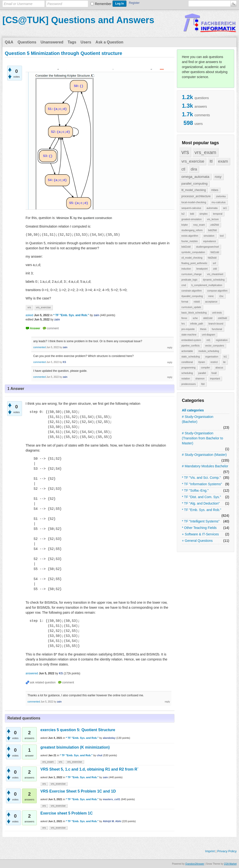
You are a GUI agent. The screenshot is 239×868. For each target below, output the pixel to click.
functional (217, 329)
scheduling (187, 373)
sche (195, 318)
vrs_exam (205, 152)
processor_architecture (196, 196)
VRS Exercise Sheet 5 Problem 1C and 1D (78, 791)
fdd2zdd (215, 252)
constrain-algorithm (192, 291)
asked (29, 315)
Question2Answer (195, 864)
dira (194, 169)
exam (223, 161)
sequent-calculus (191, 208)
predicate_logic (189, 280)
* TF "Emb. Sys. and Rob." (202, 510)
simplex (204, 214)
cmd (184, 285)
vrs (185, 152)
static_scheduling (191, 357)
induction (186, 269)
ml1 (208, 340)
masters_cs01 (111, 799)
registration (222, 340)
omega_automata (195, 177)
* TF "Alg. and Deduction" (201, 503)
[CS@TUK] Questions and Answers (78, 20)
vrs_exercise (193, 161)
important (215, 379)
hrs (183, 324)
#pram (202, 362)
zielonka (221, 196)
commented (39, 347)
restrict (214, 362)
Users (86, 42)
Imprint (210, 851)
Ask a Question (109, 42)
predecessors (189, 384)
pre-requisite (188, 329)
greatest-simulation (191, 219)
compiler (206, 368)
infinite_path (197, 324)
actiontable (187, 351)
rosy (218, 177)
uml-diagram (209, 335)
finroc (184, 318)
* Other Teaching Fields (199, 528)
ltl (211, 161)
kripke (185, 225)
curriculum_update (191, 307)
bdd (192, 214)
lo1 (225, 357)
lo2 (183, 214)
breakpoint (202, 269)
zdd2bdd (222, 318)
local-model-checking (194, 202)
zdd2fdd (215, 225)
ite (225, 362)
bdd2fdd (212, 230)
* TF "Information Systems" (202, 484)
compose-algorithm (217, 291)
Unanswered (52, 42)
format (185, 302)
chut (100, 755)
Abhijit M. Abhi (112, 821)
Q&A (9, 42)
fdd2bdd (212, 258)
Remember (103, 4)
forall (214, 373)
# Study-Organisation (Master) (204, 455)
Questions (27, 42)
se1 (225, 208)
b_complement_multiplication (207, 285)
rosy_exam (199, 225)
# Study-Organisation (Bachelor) (198, 419)
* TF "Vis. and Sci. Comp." (201, 478)
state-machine (189, 335)
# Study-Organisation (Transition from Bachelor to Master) (202, 438)
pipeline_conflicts (190, 346)
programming (188, 368)
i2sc (221, 296)
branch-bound (216, 324)
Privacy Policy (227, 851)
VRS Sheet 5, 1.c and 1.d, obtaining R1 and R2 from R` (90, 769)
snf (214, 263)
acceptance (211, 302)
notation (186, 379)
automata (212, 208)
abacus (219, 368)
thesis (203, 329)
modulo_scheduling (209, 351)
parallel (202, 373)
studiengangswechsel (207, 247)
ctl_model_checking (192, 258)
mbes (215, 190)
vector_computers (215, 346)
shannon (200, 379)
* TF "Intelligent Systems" (201, 521)
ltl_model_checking (194, 190)
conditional (187, 362)
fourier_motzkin (190, 241)
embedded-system (191, 340)
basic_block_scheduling (194, 313)
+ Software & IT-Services (200, 534)
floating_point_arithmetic (194, 263)
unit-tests (217, 313)
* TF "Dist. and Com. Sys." (201, 497)
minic (211, 296)
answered (32, 673)
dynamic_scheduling (214, 280)
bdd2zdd (186, 247)
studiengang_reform (192, 230)
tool (222, 236)
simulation (209, 236)
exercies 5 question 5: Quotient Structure (78, 730)
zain (105, 777)
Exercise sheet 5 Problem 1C (67, 813)
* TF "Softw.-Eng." (195, 490)
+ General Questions (197, 541)
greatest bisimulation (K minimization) (75, 747)
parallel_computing (194, 184)
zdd (215, 269)
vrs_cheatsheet (215, 274)
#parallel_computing (192, 296)
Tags (72, 42)
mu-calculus (219, 202)
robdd (197, 302)
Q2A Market (230, 864)
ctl (183, 169)
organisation (212, 357)
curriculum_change (192, 274)
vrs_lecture (213, 219)
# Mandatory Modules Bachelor (205, 466)
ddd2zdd (208, 318)
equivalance (209, 241)
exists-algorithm (190, 236)
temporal (218, 214)
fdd (203, 384)
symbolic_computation (193, 252)
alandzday (109, 738)
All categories (193, 410)
